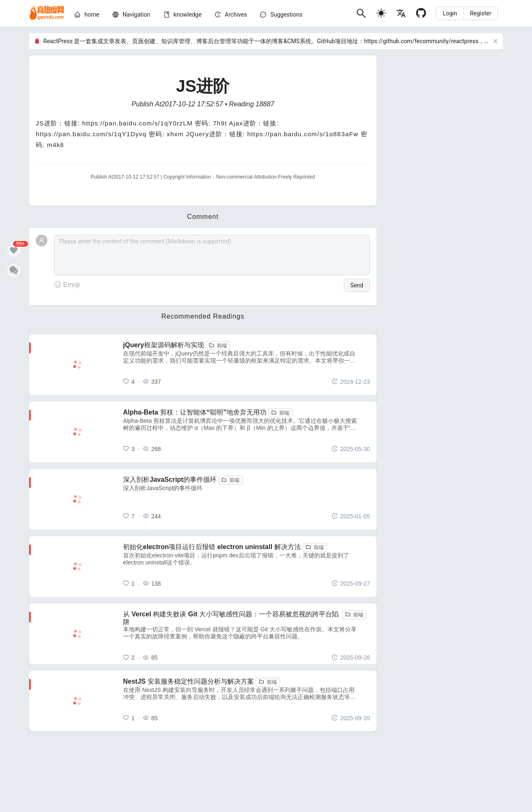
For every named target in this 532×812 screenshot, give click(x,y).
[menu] (212, 16)
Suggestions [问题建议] (286, 15)
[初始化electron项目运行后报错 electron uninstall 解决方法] (246, 567)
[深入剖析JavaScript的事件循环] (246, 499)
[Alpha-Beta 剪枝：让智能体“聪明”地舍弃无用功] (246, 432)
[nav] (137, 15)
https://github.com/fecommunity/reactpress (421, 41)
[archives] (236, 15)
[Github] (421, 13)
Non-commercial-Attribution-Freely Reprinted (266, 177)
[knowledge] (188, 15)
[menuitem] (87, 16)
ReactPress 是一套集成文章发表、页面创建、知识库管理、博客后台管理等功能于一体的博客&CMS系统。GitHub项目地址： (204, 41)
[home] (47, 13)
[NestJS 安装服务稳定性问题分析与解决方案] (246, 701)
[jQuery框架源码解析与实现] (246, 365)
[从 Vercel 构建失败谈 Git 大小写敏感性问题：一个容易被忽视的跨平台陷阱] (246, 634)
